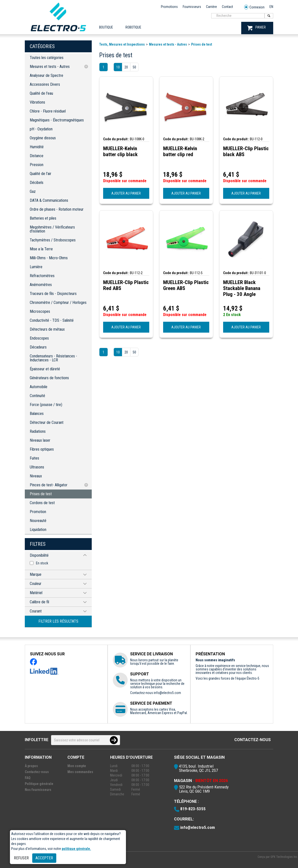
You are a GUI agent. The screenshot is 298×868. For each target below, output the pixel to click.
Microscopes (40, 311)
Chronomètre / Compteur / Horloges (58, 303)
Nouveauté (38, 521)
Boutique (106, 27)
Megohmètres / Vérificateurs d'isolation (52, 229)
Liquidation (38, 530)
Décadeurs (38, 347)
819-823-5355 (193, 809)
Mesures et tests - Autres (50, 67)
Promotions (169, 7)
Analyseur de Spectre (46, 75)
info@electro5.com (167, 693)
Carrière (211, 7)
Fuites (34, 458)
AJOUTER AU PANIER (126, 193)
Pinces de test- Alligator (49, 485)
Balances (37, 414)
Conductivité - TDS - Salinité (52, 320)
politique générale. (76, 849)
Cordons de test (42, 503)
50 (134, 67)
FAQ (28, 778)
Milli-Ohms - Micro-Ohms (49, 258)
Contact (227, 7)
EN (271, 7)
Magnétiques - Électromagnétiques (57, 120)
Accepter (44, 858)
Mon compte (77, 766)
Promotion (38, 512)
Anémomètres (41, 285)
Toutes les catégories (47, 58)
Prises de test (41, 494)
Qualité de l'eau (41, 93)
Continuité (37, 396)
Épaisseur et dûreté (45, 369)
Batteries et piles (43, 218)
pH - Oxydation (41, 129)
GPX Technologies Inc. (284, 857)
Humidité (37, 147)
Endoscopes (39, 338)
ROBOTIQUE (133, 27)
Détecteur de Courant (47, 422)
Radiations (38, 431)
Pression (37, 165)
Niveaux (36, 476)
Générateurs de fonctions (49, 378)
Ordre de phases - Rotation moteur (57, 209)
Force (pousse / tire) (46, 405)
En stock (42, 563)
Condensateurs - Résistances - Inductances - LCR (53, 358)
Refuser (21, 858)
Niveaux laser (40, 440)
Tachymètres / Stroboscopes (53, 240)
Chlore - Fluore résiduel (48, 111)
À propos (31, 766)
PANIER (257, 28)
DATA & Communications (49, 200)
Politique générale (39, 784)
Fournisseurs (192, 7)
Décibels (37, 183)
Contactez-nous (253, 740)
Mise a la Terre (41, 249)
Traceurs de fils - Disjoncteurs (53, 294)
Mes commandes (80, 772)
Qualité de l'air (41, 174)
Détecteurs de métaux (47, 329)
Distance (37, 156)
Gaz (33, 191)
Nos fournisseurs (38, 790)
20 (126, 67)
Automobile (39, 387)
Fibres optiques (42, 449)
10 (118, 67)
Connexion (254, 7)
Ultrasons (37, 467)
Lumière (36, 267)
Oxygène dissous (43, 138)
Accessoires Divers (45, 84)
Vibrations (37, 102)
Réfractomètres (42, 276)
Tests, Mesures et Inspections (122, 44)
